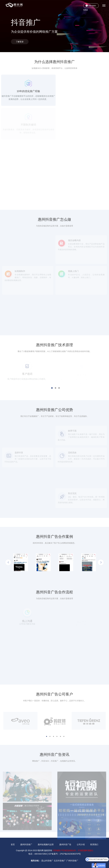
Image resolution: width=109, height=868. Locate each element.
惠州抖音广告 (65, 844)
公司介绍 (81, 844)
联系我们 (94, 844)
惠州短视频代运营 (46, 844)
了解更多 (20, 42)
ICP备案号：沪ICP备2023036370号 (64, 854)
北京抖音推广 (60, 861)
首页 (13, 844)
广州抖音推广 (72, 861)
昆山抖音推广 (47, 861)
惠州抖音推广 (26, 844)
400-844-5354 (90, 6)
